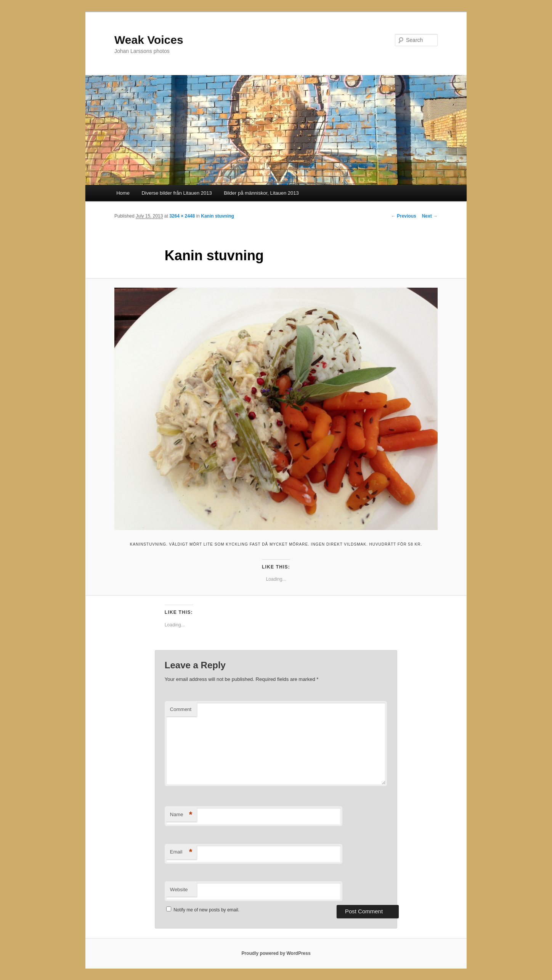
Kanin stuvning (217, 216)
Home (123, 193)
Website (179, 890)
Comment (181, 709)
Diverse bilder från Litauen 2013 (177, 193)
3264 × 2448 (182, 216)
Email (181, 852)
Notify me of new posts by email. (206, 910)
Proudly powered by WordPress (276, 953)
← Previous (404, 216)
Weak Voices (149, 40)
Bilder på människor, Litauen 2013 (261, 193)
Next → (430, 216)
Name (181, 815)
